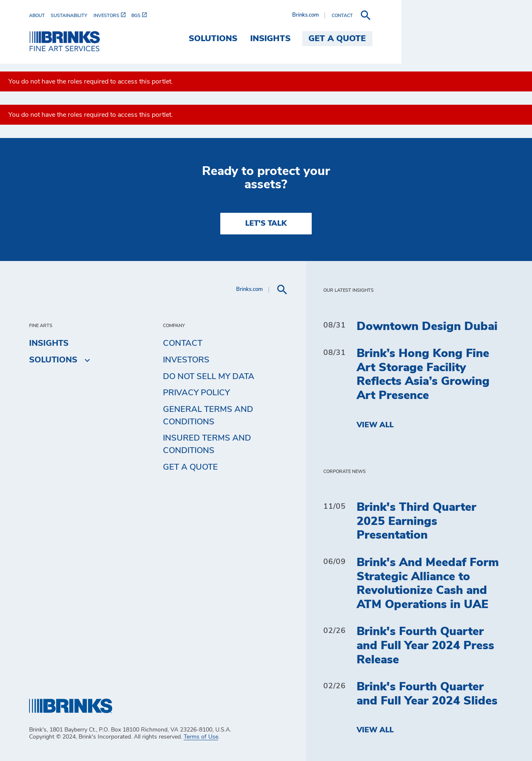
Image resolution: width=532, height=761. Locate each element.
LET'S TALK (266, 224)
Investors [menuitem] (186, 360)
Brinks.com (436, 15)
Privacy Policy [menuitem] (196, 393)
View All (375, 425)
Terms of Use (201, 737)
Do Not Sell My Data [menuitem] (209, 377)
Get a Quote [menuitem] (468, 39)
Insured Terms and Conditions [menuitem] (207, 444)
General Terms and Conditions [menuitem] (208, 416)
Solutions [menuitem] (344, 39)
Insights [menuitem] (401, 39)
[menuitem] (40, 16)
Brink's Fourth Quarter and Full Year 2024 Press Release (425, 646)
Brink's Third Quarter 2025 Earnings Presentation (416, 521)
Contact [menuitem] (183, 343)
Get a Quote (190, 467)
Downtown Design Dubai (427, 327)
